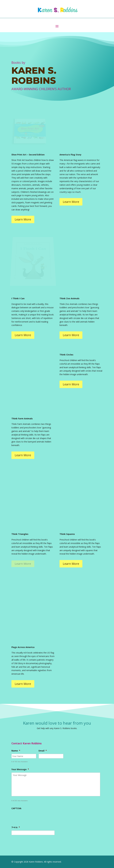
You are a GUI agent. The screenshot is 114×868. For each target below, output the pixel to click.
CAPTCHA (16, 808)
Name (16, 751)
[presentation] (34, 817)
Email (43, 751)
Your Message (20, 769)
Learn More (23, 219)
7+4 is (16, 827)
